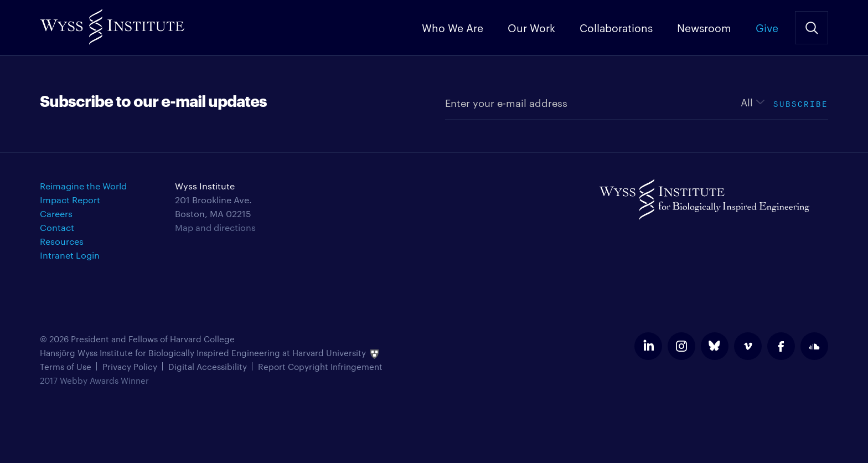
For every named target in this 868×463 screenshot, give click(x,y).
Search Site (812, 28)
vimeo (748, 346)
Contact (57, 227)
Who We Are (453, 27)
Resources (62, 241)
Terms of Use (66, 366)
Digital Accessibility (208, 366)
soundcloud (814, 346)
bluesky (715, 346)
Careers (56, 214)
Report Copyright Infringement (320, 366)
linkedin (648, 346)
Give (767, 27)
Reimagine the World (83, 186)
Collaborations (616, 27)
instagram (681, 346)
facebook (781, 346)
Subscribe (801, 103)
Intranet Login (70, 255)
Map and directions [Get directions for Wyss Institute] (215, 227)
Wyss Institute (112, 22)
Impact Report (70, 200)
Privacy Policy (130, 366)
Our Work (531, 27)
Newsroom (704, 27)
